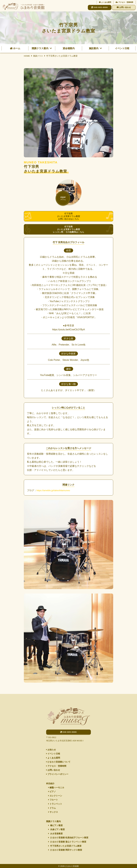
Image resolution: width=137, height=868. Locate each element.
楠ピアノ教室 (55, 824)
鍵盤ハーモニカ (56, 785)
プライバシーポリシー (57, 772)
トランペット (55, 802)
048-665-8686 (99, 7)
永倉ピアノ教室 (57, 828)
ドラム (52, 807)
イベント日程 (122, 48)
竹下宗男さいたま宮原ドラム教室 (65, 846)
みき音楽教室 (55, 833)
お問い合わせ (124, 7)
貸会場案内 (69, 48)
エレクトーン (55, 794)
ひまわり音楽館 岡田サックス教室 (65, 850)
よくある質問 (105, 2)
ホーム (15, 48)
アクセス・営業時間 (124, 2)
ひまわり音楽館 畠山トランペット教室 (67, 841)
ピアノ (52, 789)
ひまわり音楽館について (58, 759)
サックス (53, 811)
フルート (53, 798)
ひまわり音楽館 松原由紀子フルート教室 (68, 837)
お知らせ (51, 746)
